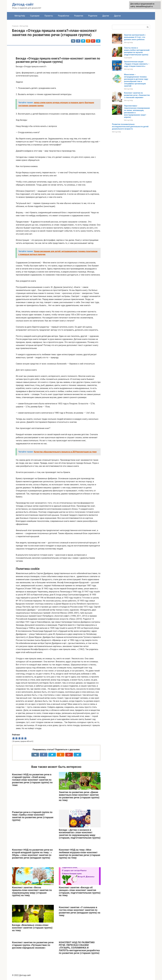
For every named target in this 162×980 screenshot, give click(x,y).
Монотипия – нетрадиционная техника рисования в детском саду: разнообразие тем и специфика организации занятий (136, 80)
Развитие (79, 16)
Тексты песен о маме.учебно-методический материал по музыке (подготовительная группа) (137, 51)
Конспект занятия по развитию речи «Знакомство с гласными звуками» (137, 95)
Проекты (49, 16)
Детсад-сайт (23, 4)
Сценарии (35, 16)
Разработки (64, 16)
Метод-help (20, 16)
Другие (106, 16)
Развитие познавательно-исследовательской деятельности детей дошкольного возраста (130, 127)
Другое (117, 16)
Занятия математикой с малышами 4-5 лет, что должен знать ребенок (135, 37)
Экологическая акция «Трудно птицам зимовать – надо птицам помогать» (137, 64)
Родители (93, 16)
